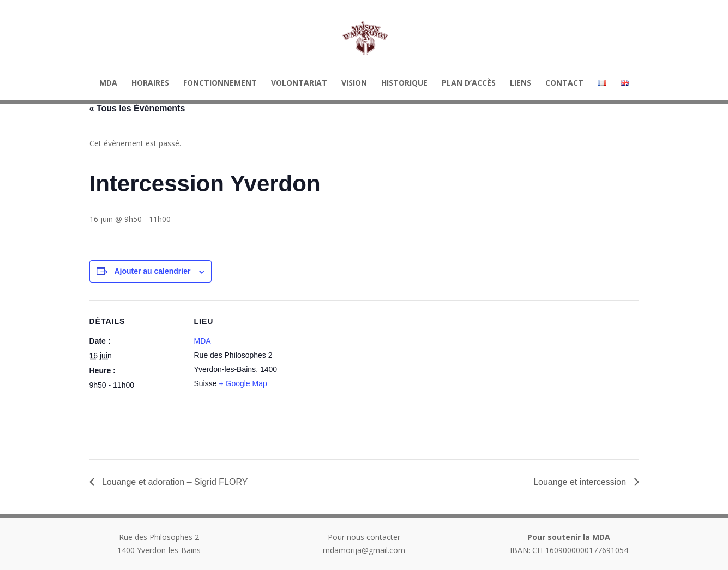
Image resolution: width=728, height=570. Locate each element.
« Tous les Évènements (137, 108)
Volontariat (299, 83)
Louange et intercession (581, 482)
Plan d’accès (469, 83)
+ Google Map (243, 383)
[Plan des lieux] (356, 376)
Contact (564, 83)
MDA (108, 83)
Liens (521, 83)
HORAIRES (150, 83)
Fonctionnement (220, 83)
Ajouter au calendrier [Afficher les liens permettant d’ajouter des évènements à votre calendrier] (152, 271)
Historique (404, 83)
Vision (354, 83)
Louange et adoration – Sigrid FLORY (174, 482)
